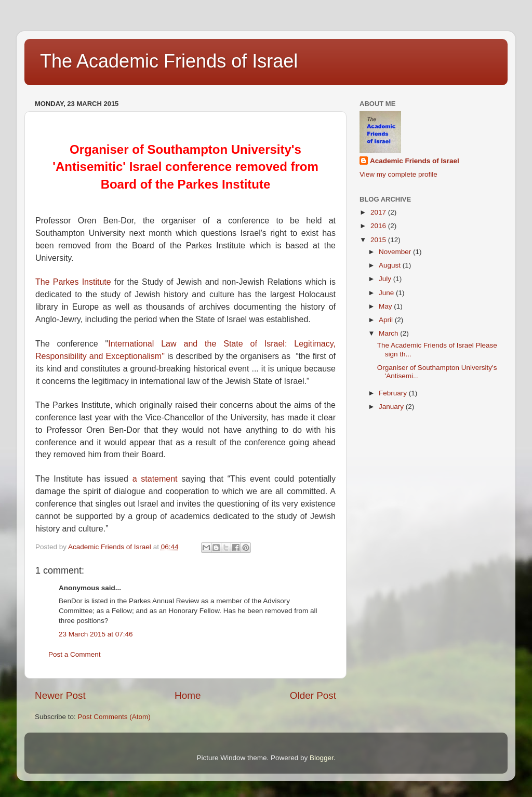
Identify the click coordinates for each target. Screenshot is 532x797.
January (392, 407)
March (389, 333)
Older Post (313, 695)
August (391, 265)
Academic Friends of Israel (415, 161)
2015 (379, 240)
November (396, 252)
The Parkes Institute (73, 282)
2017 (379, 212)
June (387, 293)
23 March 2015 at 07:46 (96, 634)
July (386, 279)
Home (188, 695)
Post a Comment (75, 654)
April (387, 320)
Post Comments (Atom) (114, 717)
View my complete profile (398, 174)
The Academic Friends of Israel (169, 61)
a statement (155, 479)
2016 (379, 226)
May (386, 306)
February (394, 393)
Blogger (322, 758)
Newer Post (60, 695)
